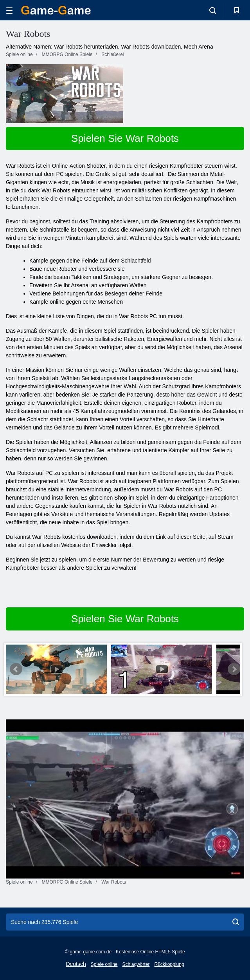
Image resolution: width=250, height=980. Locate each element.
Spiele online (104, 964)
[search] (236, 922)
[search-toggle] (213, 10)
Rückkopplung (169, 964)
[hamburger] (9, 10)
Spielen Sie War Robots (125, 138)
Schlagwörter (136, 964)
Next (234, 669)
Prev (16, 669)
